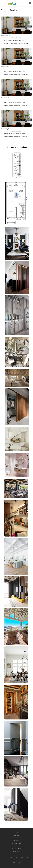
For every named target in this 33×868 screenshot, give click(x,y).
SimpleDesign (17, 43)
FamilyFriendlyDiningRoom (19, 41)
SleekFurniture (24, 43)
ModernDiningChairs (8, 43)
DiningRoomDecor (8, 41)
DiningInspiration (16, 38)
